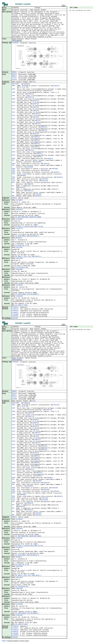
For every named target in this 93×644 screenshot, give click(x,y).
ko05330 (15, 318)
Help (63, 5)
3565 (14, 169)
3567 (14, 170)
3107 (14, 96)
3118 (14, 122)
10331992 (19, 259)
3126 (14, 142)
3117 (14, 119)
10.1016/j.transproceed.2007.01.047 (29, 227)
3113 (14, 112)
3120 (14, 129)
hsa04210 (15, 307)
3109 (14, 102)
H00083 (14, 72)
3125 (14, 139)
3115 (14, 116)
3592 (14, 174)
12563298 (19, 296)
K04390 (38, 162)
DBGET (4, 641)
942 (13, 189)
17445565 (19, 219)
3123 (14, 135)
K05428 (46, 171)
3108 (14, 99)
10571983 (19, 248)
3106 (14, 92)
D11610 (14, 80)
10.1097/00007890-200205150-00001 (28, 217)
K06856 (27, 84)
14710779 (19, 229)
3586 (14, 172)
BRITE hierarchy (17, 41)
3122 (14, 132)
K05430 (55, 169)
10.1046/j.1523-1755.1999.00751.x (28, 256)
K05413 (30, 191)
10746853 (19, 200)
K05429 (46, 164)
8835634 (19, 238)
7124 (14, 181)
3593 (14, 177)
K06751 (49, 91)
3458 (14, 159)
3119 (14, 126)
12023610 (19, 210)
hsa (34, 82)
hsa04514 (15, 309)
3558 (14, 164)
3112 (14, 109)
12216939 (19, 285)
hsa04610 (15, 311)
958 (13, 192)
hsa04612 (15, 313)
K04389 (30, 167)
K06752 (36, 101)
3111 (14, 106)
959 (13, 196)
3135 (14, 155)
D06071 (14, 76)
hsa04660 (15, 314)
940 (13, 183)
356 (13, 165)
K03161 (38, 196)
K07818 (45, 179)
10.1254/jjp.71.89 (22, 245)
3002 (14, 86)
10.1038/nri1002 (21, 305)
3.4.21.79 (24, 87)
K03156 (45, 181)
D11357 (14, 78)
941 (13, 186)
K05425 (60, 177)
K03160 (38, 194)
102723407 (16, 84)
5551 (14, 179)
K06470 (30, 184)
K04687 (50, 159)
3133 (14, 149)
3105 (14, 89)
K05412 (22, 188)
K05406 (23, 176)
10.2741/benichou (22, 267)
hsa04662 (15, 316)
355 (13, 160)
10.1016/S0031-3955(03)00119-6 (27, 236)
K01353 (56, 86)
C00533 (14, 198)
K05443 (56, 172)
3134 (14, 152)
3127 (14, 145)
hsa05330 (15, 43)
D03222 (14, 74)
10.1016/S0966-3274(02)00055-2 (27, 294)
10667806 (19, 270)
